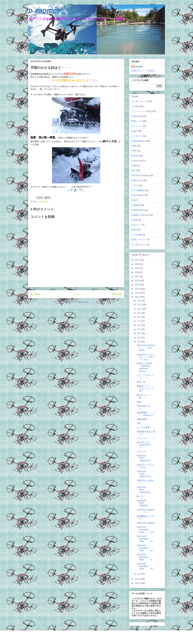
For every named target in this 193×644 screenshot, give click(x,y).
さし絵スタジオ (139, 245)
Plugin (134, 131)
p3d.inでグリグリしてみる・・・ (146, 466)
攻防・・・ (142, 423)
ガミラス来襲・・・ (146, 427)
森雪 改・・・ (144, 382)
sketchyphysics (139, 141)
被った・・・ (143, 496)
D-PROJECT (44, 11)
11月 (140, 305)
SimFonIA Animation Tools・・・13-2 (146, 530)
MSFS (134, 230)
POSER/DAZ (138, 210)
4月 (139, 333)
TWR (134, 151)
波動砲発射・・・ (145, 419)
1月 (139, 574)
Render (135, 156)
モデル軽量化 (138, 190)
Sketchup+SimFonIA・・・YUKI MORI (146, 348)
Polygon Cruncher (140, 215)
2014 (137, 289)
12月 (140, 301)
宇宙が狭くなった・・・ (144, 407)
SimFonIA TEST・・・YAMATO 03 (144, 474)
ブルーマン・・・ (145, 451)
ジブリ (135, 185)
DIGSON (139, 67)
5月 (139, 329)
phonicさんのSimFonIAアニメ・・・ (145, 445)
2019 (137, 268)
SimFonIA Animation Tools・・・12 (145, 548)
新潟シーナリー (139, 240)
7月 (139, 321)
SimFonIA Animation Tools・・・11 (145, 557)
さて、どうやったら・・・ (145, 377)
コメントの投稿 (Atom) (79, 302)
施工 (46, 202)
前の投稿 (117, 294)
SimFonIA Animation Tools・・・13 (145, 539)
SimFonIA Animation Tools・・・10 (145, 566)
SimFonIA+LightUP (146, 523)
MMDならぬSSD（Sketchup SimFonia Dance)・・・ (145, 367)
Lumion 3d (136, 161)
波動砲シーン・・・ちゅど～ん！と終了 (146, 389)
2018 (137, 272)
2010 (137, 583)
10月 (140, 309)
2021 (137, 260)
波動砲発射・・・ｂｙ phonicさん (146, 414)
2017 (137, 276)
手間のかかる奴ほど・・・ (145, 482)
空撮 (134, 166)
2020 (137, 264)
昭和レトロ (137, 121)
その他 (40, 202)
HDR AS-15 (137, 180)
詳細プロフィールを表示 (143, 71)
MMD (134, 146)
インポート (137, 136)
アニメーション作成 (141, 111)
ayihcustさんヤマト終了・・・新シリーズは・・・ (146, 357)
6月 (139, 325)
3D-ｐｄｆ (136, 225)
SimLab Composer (140, 175)
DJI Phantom (138, 195)
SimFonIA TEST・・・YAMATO (144, 503)
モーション (137, 126)
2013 (137, 293)
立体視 (135, 220)
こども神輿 (137, 235)
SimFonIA (136, 116)
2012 (137, 297)
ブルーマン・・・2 (146, 438)
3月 (139, 338)
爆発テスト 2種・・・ (144, 396)
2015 (137, 285)
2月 (139, 342)
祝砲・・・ (142, 402)
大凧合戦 (136, 205)
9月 (139, 313)
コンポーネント (139, 101)
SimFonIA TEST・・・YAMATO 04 (144, 458)
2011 (137, 579)
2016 (137, 281)
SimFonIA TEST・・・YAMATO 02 (144, 490)
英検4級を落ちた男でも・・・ (146, 433)
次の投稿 (35, 294)
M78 (134, 170)
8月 (139, 317)
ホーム (76, 294)
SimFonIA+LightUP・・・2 (146, 511)
